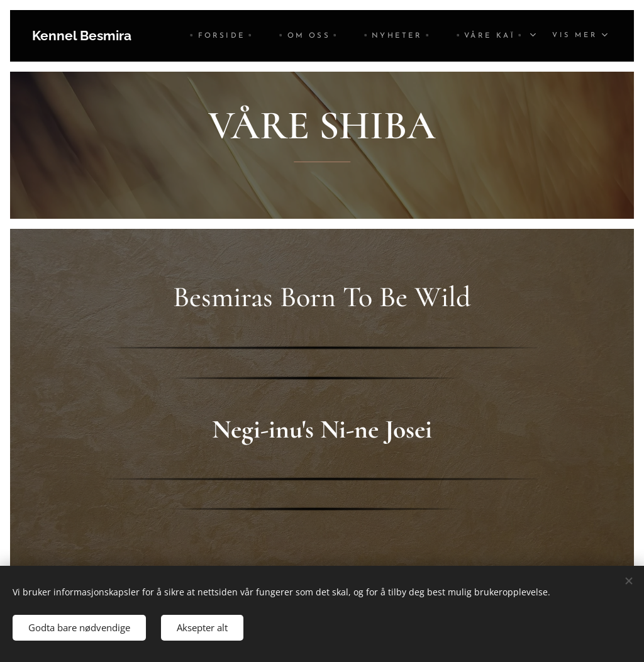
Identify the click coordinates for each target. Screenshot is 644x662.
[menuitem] (222, 36)
